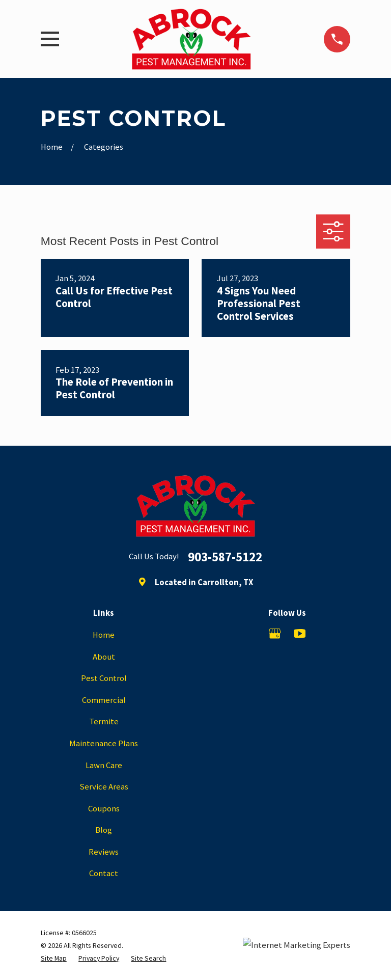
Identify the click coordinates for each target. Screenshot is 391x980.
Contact (104, 873)
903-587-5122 (225, 557)
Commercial (104, 700)
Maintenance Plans (104, 743)
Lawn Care (104, 765)
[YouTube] (300, 633)
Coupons (104, 809)
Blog (104, 830)
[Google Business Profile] (275, 633)
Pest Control (104, 678)
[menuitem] (54, 958)
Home (104, 635)
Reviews (104, 852)
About (104, 657)
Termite (104, 722)
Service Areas (104, 787)
